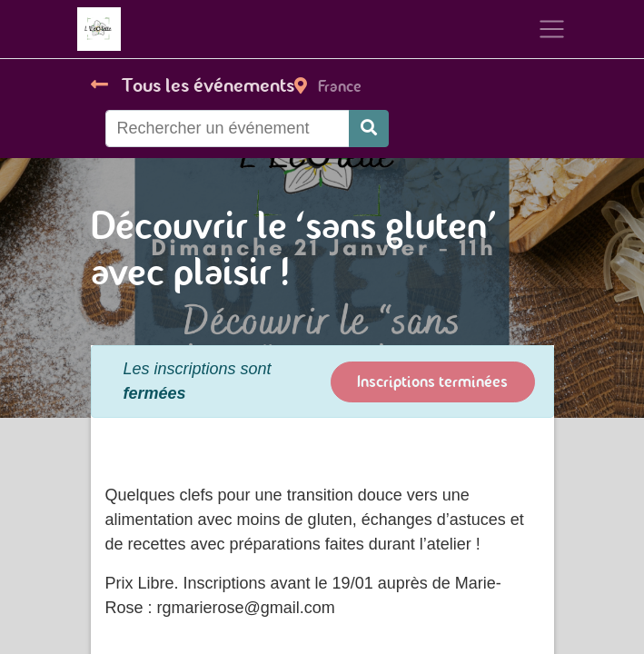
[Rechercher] (369, 129)
